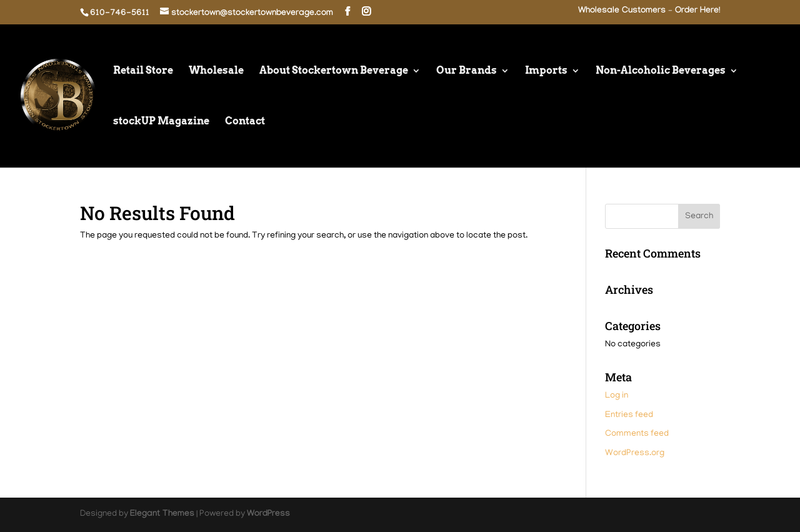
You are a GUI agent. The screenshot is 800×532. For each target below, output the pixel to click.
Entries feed (629, 415)
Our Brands (467, 71)
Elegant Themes (162, 514)
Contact (245, 122)
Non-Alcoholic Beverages (661, 71)
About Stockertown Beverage (334, 71)
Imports (546, 71)
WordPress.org (635, 454)
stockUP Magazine (161, 122)
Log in (617, 396)
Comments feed (637, 434)
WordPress (268, 514)
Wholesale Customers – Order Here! (649, 12)
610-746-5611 (120, 14)
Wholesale (216, 71)
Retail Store (143, 71)
